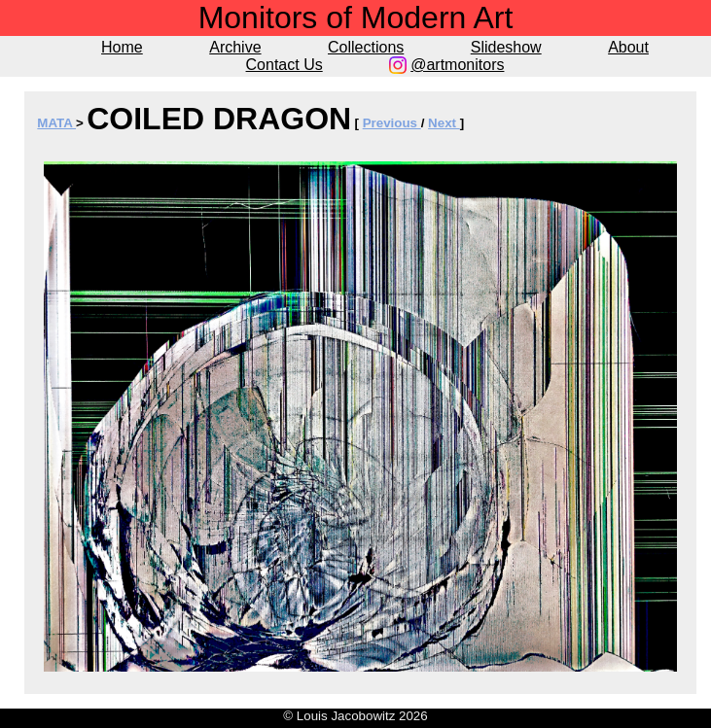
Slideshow (506, 47)
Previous (392, 123)
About (628, 47)
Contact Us (284, 65)
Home (122, 47)
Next (444, 123)
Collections (366, 47)
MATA (56, 123)
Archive (235, 47)
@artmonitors (457, 65)
